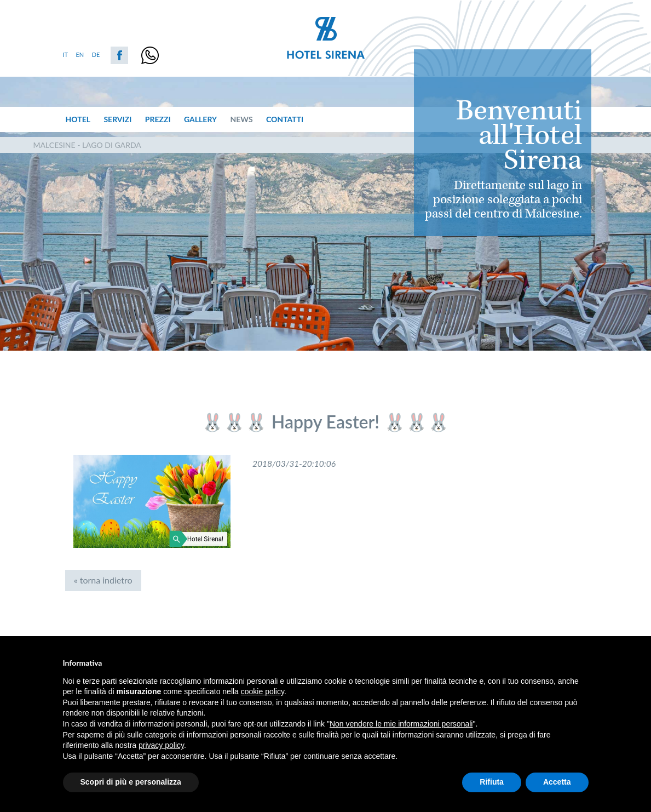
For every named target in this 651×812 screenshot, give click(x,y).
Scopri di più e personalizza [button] (131, 782)
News (241, 119)
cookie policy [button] (263, 691)
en (80, 55)
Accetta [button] (557, 782)
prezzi (158, 119)
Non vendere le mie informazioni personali (401, 724)
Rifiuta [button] (492, 782)
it (66, 55)
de (96, 55)
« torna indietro (103, 580)
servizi (117, 119)
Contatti (285, 119)
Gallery (200, 119)
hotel (78, 119)
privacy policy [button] (161, 745)
